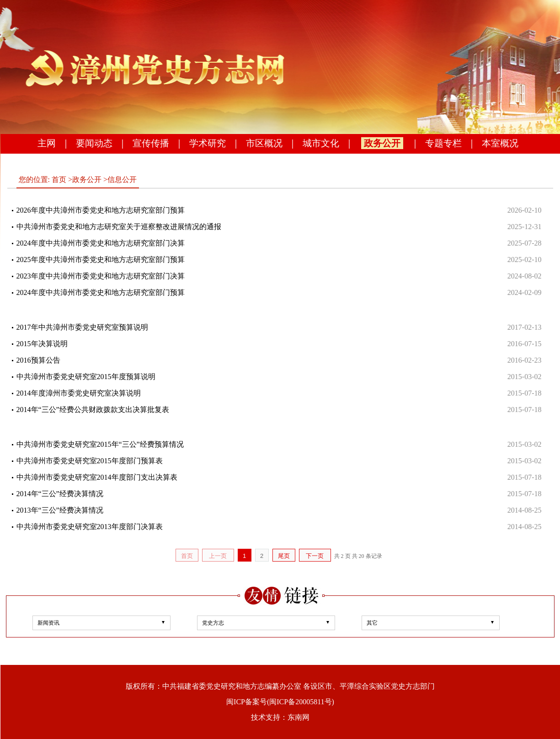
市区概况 (264, 143)
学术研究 (208, 143)
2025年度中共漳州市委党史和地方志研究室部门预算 (101, 260)
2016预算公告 (38, 360)
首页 (59, 179)
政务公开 (382, 143)
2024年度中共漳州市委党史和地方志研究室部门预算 (101, 292)
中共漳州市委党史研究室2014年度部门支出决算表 (97, 477)
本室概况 (500, 143)
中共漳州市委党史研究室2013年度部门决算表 (90, 527)
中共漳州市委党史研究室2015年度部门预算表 (90, 461)
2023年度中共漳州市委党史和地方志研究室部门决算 (101, 276)
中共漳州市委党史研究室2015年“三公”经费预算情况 (100, 444)
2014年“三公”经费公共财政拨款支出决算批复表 (93, 410)
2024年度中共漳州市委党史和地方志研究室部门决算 (101, 243)
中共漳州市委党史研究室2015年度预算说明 (86, 377)
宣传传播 (151, 143)
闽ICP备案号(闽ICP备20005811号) (280, 702)
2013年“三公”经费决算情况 (60, 510)
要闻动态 (94, 143)
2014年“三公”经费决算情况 (60, 494)
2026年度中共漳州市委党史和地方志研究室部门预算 (101, 210)
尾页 (284, 556)
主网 (47, 143)
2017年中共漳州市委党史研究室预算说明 (82, 327)
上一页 (218, 556)
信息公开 (122, 179)
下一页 (315, 556)
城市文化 (321, 143)
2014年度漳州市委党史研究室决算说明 (79, 393)
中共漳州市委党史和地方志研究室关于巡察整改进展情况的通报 (119, 227)
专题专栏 (443, 143)
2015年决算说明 (42, 344)
